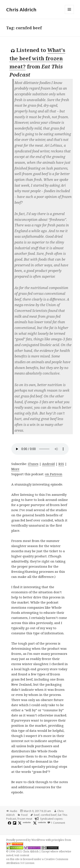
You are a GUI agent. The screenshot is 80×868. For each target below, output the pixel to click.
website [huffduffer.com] (42, 822)
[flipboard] (14, 823)
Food (24, 815)
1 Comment (58, 823)
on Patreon (54, 474)
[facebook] (9, 823)
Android (48, 464)
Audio (14, 811)
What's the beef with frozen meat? (37, 58)
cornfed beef (49, 815)
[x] (19, 823)
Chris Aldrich (21, 9)
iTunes (33, 464)
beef (37, 815)
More (15, 469)
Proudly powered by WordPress (26, 840)
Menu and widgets (69, 14)
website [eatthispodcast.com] (27, 822)
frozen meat (25, 819)
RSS (61, 464)
